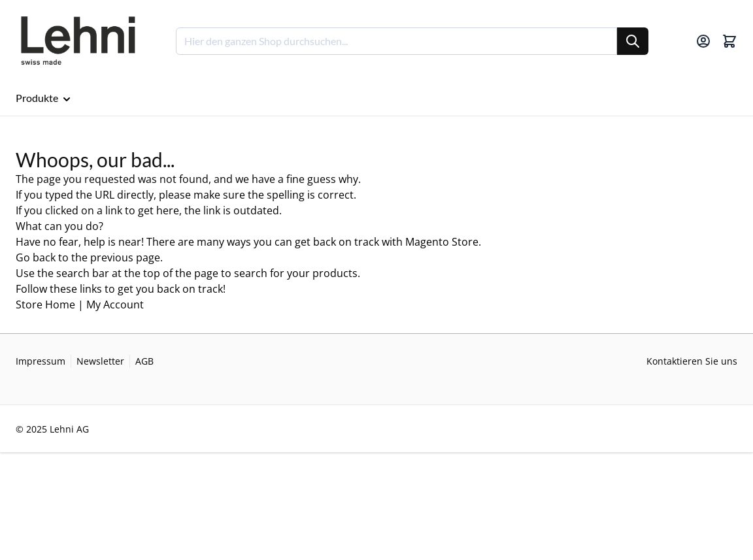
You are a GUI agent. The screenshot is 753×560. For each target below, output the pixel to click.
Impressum (41, 361)
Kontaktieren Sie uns (692, 361)
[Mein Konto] (703, 41)
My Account (115, 305)
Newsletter (100, 361)
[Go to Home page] (77, 41)
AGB (144, 361)
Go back (36, 257)
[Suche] (633, 41)
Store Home (45, 305)
